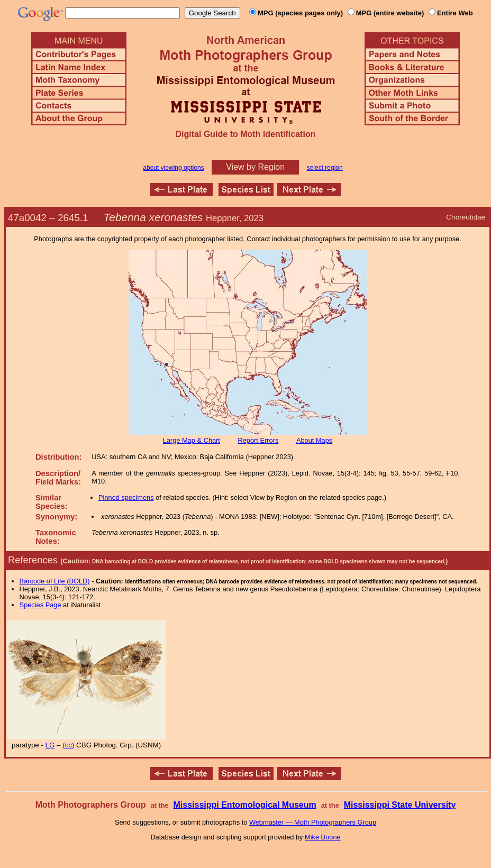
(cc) (68, 745)
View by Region (255, 167)
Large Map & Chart (192, 440)
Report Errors (258, 440)
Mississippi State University (400, 805)
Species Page (40, 605)
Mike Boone (323, 837)
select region (325, 168)
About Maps (314, 440)
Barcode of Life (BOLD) (55, 581)
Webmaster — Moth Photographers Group (313, 822)
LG (50, 745)
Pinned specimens (126, 497)
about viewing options (173, 168)
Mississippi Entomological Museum (244, 805)
